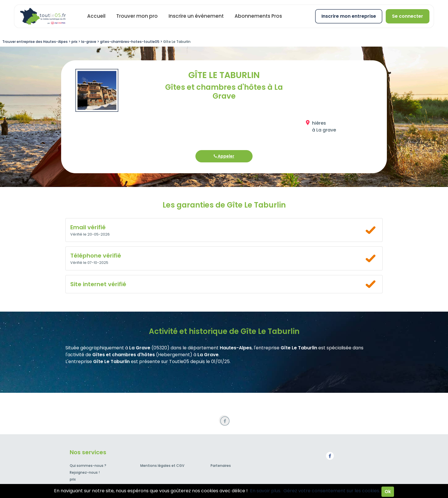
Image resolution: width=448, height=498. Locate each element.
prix (73, 479)
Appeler (224, 156)
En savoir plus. (266, 491)
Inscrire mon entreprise (349, 16)
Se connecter (408, 16)
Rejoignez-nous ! (85, 472)
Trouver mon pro (137, 16)
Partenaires (221, 466)
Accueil (96, 16)
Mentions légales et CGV (162, 466)
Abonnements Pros (258, 16)
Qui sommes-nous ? (88, 466)
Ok (388, 492)
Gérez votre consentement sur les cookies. (332, 491)
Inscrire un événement (196, 16)
